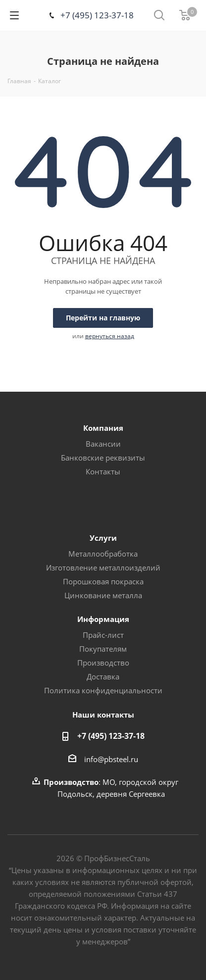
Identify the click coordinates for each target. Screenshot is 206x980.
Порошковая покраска (103, 581)
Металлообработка (103, 554)
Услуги (103, 538)
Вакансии (103, 444)
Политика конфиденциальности (103, 690)
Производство (103, 663)
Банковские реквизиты (103, 458)
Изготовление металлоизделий (103, 567)
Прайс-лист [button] (103, 635)
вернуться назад (110, 336)
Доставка (103, 676)
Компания (103, 428)
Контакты (103, 471)
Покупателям (103, 649)
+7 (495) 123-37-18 (97, 15)
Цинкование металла (103, 595)
